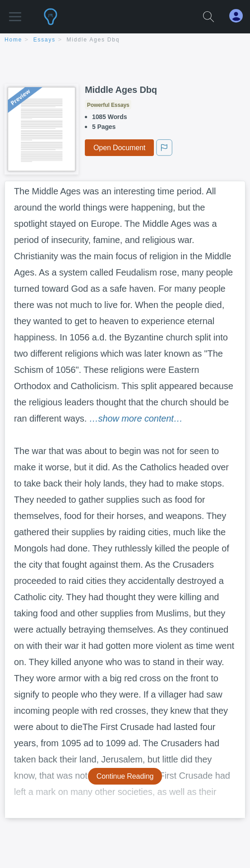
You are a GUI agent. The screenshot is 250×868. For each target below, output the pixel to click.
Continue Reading (125, 776)
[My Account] (240, 16)
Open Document (119, 148)
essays (44, 40)
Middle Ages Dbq (93, 40)
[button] (15, 12)
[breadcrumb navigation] (125, 40)
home (13, 40)
